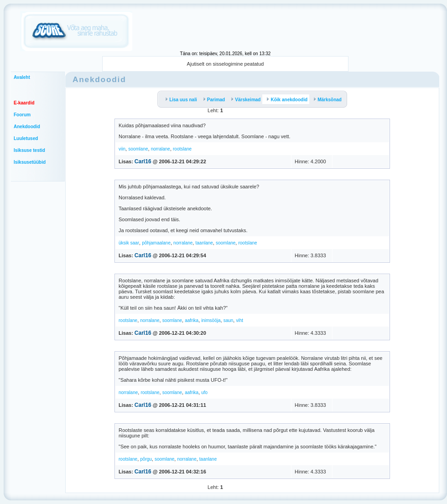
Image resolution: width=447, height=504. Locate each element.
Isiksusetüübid (30, 162)
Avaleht (22, 77)
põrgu (146, 459)
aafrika (192, 320)
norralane (161, 149)
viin (122, 149)
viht (239, 320)
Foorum (22, 115)
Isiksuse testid (29, 150)
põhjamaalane (156, 243)
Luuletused (26, 138)
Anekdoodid (27, 127)
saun (229, 320)
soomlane (138, 149)
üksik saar (129, 243)
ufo (204, 392)
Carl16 (143, 161)
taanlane (204, 243)
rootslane (182, 149)
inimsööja (211, 320)
